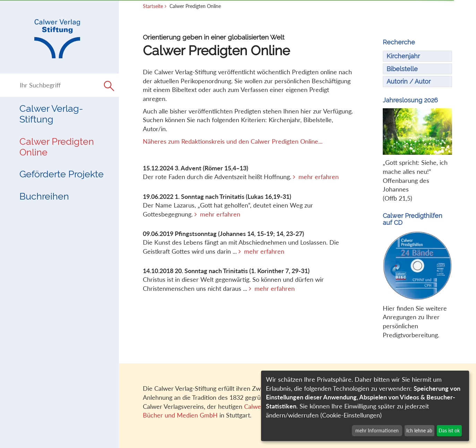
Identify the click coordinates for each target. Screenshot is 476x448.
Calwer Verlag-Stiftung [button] (51, 114)
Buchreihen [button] (44, 196)
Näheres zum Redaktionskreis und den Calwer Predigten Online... (233, 141)
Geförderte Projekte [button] (62, 174)
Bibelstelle (402, 69)
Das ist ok (449, 430)
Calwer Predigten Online (57, 147)
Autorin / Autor (409, 81)
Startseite (153, 6)
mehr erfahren (319, 177)
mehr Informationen (377, 430)
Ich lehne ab (419, 430)
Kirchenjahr (403, 56)
